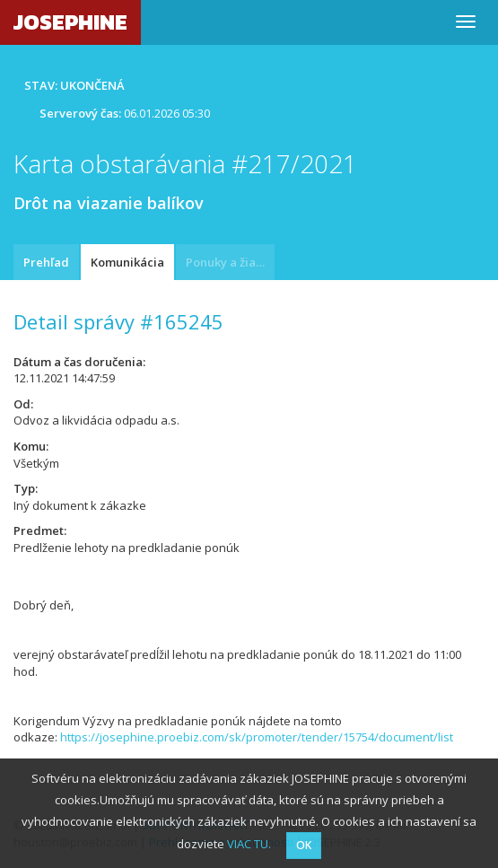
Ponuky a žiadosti (230, 262)
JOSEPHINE (70, 22)
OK (304, 845)
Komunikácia (127, 262)
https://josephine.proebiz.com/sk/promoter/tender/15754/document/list (257, 737)
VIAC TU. (249, 844)
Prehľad (46, 262)
